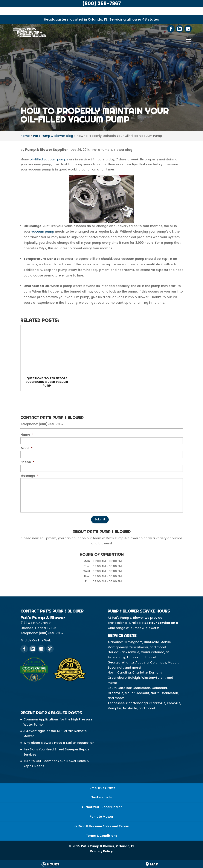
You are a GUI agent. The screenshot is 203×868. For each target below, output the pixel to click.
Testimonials (102, 797)
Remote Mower (101, 817)
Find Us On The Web (36, 640)
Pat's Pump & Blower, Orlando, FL (108, 846)
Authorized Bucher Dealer (102, 807)
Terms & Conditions (101, 836)
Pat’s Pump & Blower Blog (112, 150)
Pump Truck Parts (101, 788)
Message (29, 476)
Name (27, 435)
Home (25, 136)
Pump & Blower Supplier (47, 150)
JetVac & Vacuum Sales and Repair (101, 826)
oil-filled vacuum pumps (49, 159)
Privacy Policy (101, 851)
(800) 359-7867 (51, 424)
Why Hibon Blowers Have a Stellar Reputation (59, 743)
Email (26, 448)
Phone (27, 462)
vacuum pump (43, 232)
